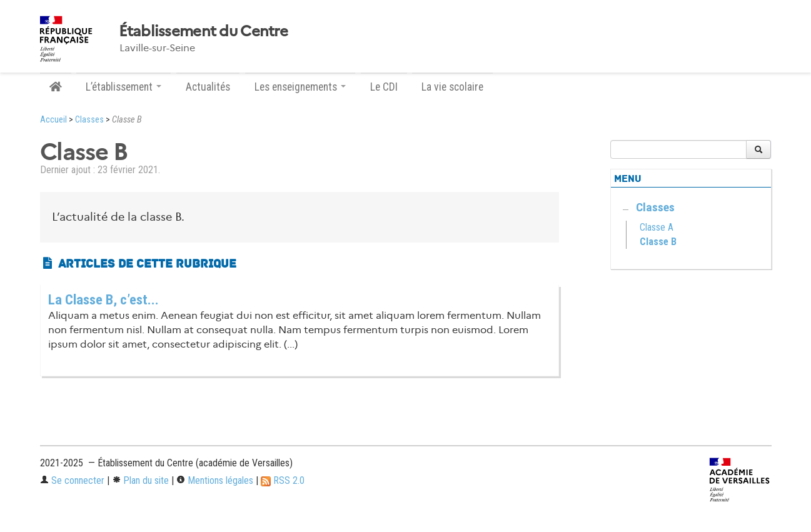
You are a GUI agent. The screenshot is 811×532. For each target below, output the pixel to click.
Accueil (53, 120)
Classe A (657, 227)
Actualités (208, 87)
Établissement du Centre (203, 31)
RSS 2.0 (283, 480)
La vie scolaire (452, 87)
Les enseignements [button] (300, 87)
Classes (89, 120)
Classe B (658, 242)
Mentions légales (215, 480)
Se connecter (72, 480)
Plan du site (140, 480)
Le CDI (384, 87)
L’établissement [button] (123, 87)
